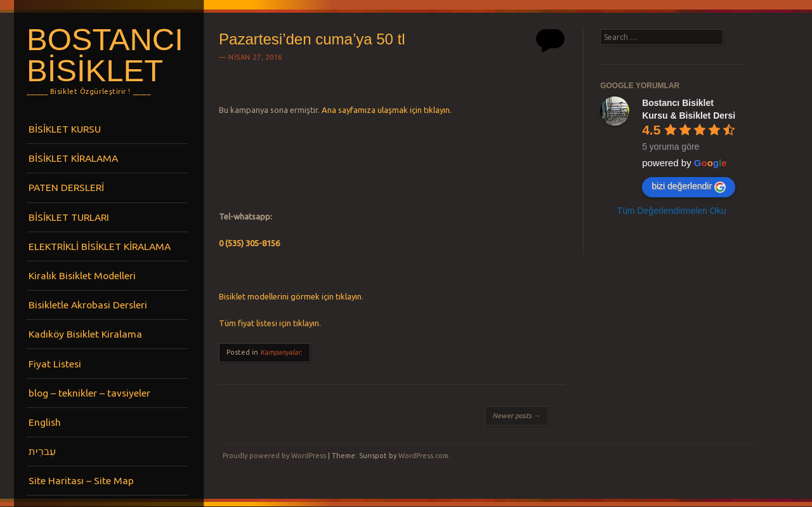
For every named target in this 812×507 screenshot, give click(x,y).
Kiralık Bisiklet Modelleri (82, 275)
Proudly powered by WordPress (274, 456)
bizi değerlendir (689, 187)
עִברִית (42, 451)
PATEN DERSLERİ (66, 187)
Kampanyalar (280, 352)
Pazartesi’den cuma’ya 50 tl (312, 39)
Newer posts (516, 416)
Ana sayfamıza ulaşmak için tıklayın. (387, 110)
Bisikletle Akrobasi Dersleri (88, 305)
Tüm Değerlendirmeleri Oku (672, 211)
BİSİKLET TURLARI (69, 217)
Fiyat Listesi (55, 364)
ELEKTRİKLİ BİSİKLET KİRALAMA (100, 246)
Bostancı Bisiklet (105, 55)
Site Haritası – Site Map (81, 480)
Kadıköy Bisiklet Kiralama (85, 334)
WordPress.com (423, 456)
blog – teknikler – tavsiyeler (89, 393)
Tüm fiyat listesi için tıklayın (269, 323)
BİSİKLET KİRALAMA (73, 158)
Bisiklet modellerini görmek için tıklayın (290, 296)
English (45, 422)
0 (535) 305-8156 (249, 243)
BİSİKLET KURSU (65, 129)
